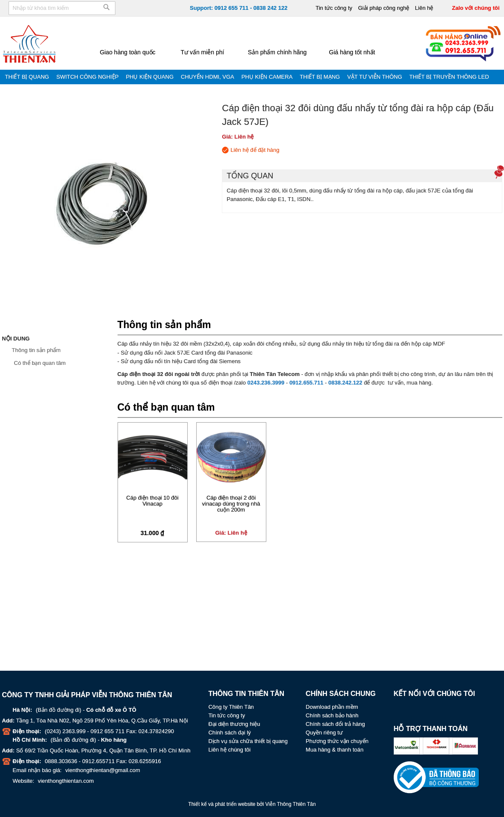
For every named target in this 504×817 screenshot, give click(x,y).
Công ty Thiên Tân (231, 707)
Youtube (419, 710)
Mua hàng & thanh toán (335, 750)
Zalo (436, 710)
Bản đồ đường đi (59, 710)
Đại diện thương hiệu (234, 724)
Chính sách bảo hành (332, 715)
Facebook (401, 710)
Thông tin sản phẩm (36, 350)
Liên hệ (424, 8)
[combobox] (62, 8)
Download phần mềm (332, 707)
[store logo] (30, 44)
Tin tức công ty (334, 8)
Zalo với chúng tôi (476, 8)
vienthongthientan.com (66, 781)
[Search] (106, 10)
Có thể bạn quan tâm (40, 363)
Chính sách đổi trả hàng (335, 724)
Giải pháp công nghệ (384, 8)
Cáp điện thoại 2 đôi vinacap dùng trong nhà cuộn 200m (231, 504)
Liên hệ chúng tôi (229, 750)
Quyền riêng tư (324, 733)
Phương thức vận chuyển (337, 741)
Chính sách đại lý (230, 733)
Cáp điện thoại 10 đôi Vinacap (152, 501)
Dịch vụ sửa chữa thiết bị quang (248, 741)
